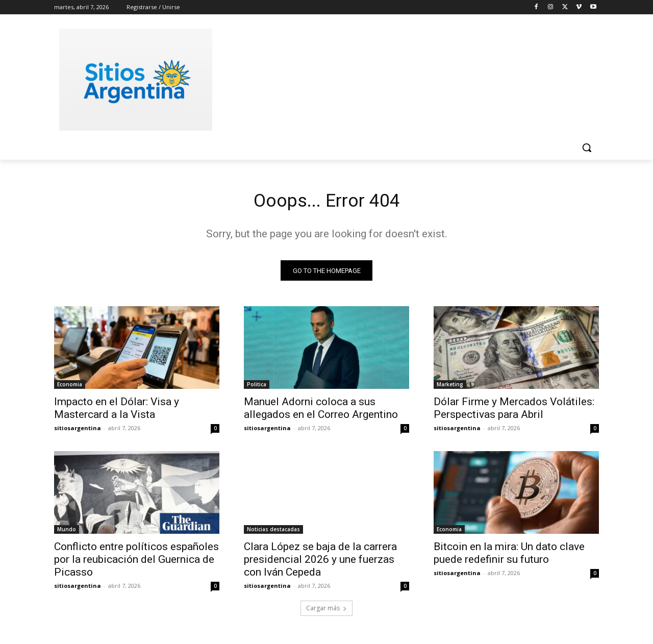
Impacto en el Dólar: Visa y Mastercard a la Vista (117, 412)
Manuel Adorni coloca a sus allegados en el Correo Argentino (321, 412)
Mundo (67, 533)
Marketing (450, 388)
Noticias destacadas (273, 533)
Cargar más (326, 612)
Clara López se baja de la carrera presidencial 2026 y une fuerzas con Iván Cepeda (320, 563)
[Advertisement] (403, 78)
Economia (70, 388)
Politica (257, 388)
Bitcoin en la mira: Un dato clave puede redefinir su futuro (509, 556)
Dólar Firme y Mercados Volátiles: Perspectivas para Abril (514, 412)
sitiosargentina (78, 431)
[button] (587, 147)
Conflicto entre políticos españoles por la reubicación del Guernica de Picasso (136, 563)
